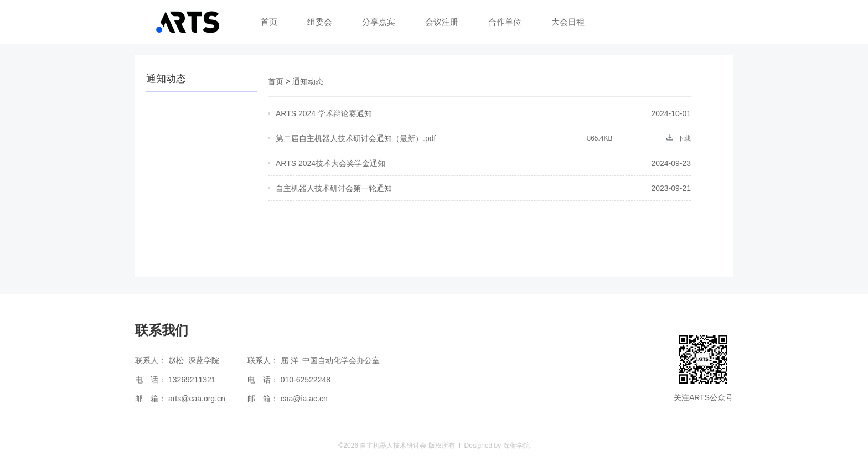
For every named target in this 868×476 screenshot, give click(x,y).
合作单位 (505, 22)
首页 (269, 22)
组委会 (320, 22)
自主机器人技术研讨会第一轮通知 (334, 188)
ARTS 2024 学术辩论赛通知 (324, 113)
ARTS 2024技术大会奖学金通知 (330, 163)
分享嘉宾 (379, 22)
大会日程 (568, 22)
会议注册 (442, 22)
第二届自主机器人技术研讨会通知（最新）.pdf (356, 138)
